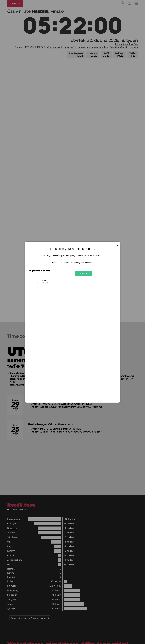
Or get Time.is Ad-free (39, 271)
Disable (83, 273)
